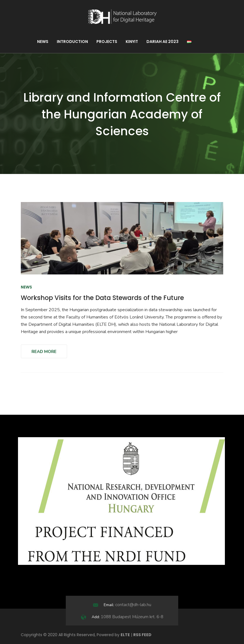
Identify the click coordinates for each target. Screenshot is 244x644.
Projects (107, 42)
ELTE (125, 635)
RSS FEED (142, 635)
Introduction (72, 42)
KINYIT (132, 42)
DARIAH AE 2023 (162, 42)
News (43, 42)
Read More (44, 352)
